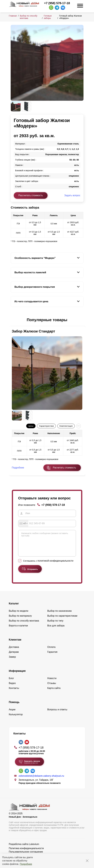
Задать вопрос (72, 195)
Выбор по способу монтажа (24, 625)
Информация (17, 675)
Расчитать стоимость (64, 468)
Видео (12, 688)
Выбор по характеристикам (62, 620)
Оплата (51, 651)
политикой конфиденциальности (55, 565)
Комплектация (66, 426)
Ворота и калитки (18, 630)
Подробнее (26, 864)
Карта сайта (54, 693)
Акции (12, 714)
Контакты (14, 693)
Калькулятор (16, 719)
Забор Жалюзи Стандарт (34, 331)
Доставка (14, 651)
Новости (52, 683)
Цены (31, 426)
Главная (13, 16)
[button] (12, 320)
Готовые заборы (48, 17)
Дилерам (14, 656)
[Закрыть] (87, 861)
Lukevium (34, 849)
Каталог (14, 608)
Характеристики (46, 426)
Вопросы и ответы (57, 714)
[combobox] (23, 523)
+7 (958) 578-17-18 (57, 3)
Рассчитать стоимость (31, 195)
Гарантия (52, 656)
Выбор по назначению (60, 615)
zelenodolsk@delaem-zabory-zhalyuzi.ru (41, 780)
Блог (11, 683)
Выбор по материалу (20, 620)
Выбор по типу (55, 625)
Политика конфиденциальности (26, 853)
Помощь (14, 707)
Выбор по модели (19, 615)
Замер (12, 661)
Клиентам (15, 644)
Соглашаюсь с (48, 565)
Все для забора (56, 630)
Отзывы (52, 688)
